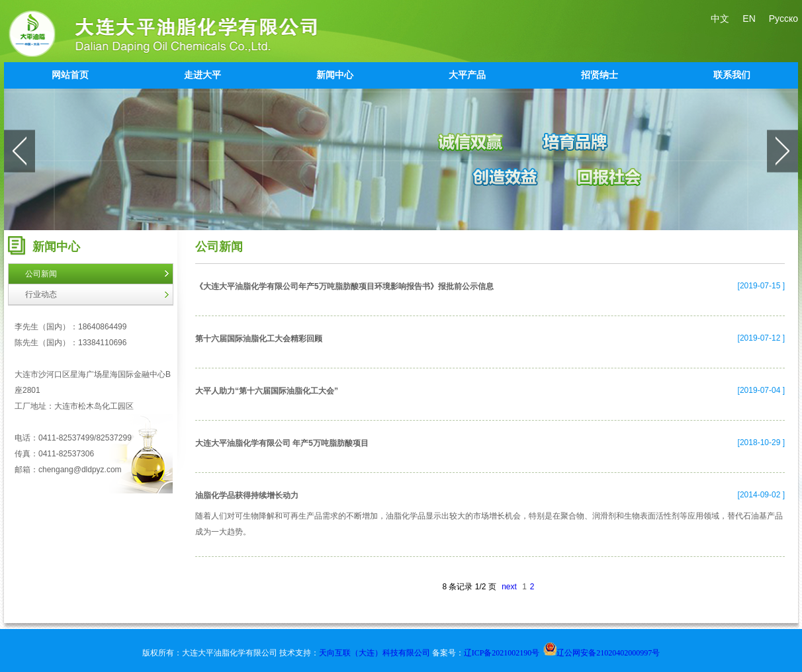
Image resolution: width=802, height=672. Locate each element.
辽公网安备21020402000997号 (601, 653)
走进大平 (202, 75)
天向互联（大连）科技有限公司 (376, 653)
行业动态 (41, 294)
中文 (720, 19)
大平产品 (467, 75)
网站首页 (70, 75)
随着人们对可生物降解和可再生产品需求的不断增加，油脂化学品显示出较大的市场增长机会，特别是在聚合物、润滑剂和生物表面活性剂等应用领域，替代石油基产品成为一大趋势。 (489, 524)
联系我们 (732, 75)
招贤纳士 (600, 75)
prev (20, 151)
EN (749, 19)
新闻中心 (335, 75)
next (782, 151)
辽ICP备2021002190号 (502, 653)
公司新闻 (41, 274)
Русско (783, 19)
